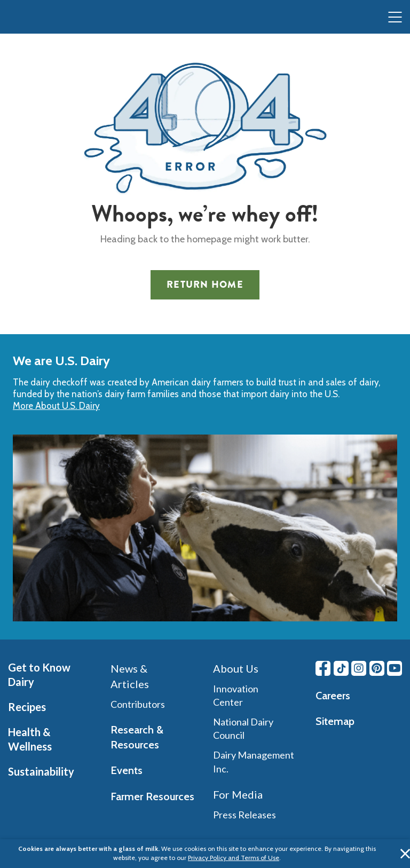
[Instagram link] (359, 668)
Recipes (27, 707)
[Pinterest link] (377, 668)
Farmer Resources (152, 796)
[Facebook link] (323, 668)
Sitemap (335, 721)
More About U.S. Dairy (56, 406)
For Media (238, 794)
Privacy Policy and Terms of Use (234, 858)
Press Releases (245, 815)
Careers (333, 696)
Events (127, 770)
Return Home (205, 285)
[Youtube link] (395, 668)
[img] (30, 18)
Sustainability (41, 771)
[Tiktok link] (341, 668)
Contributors (138, 704)
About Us (236, 668)
